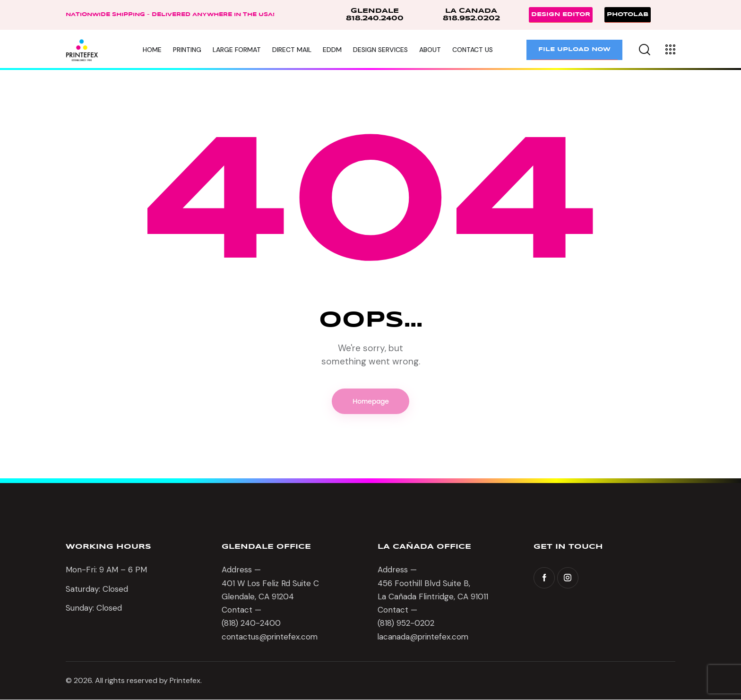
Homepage (371, 402)
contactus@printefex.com (271, 637)
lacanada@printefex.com (424, 637)
